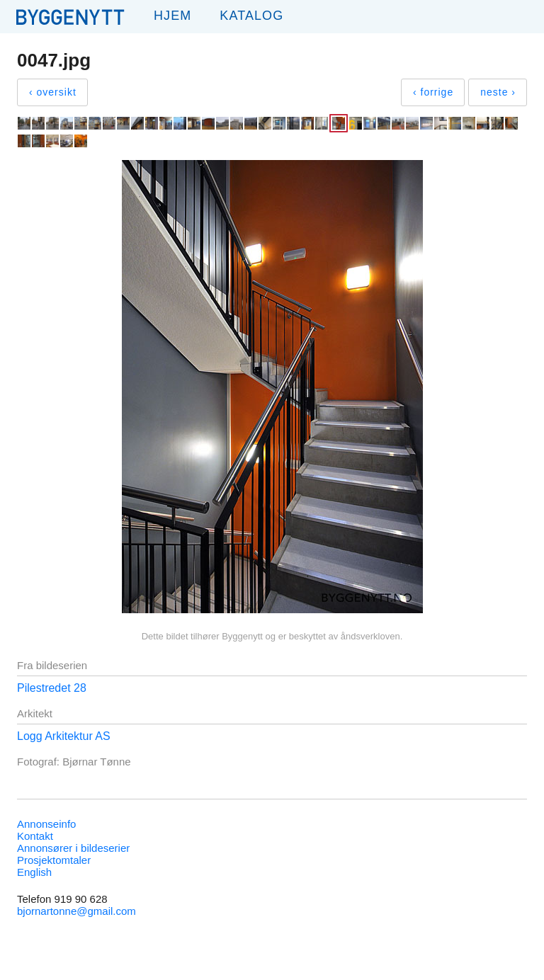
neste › (498, 92)
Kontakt (35, 836)
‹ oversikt (53, 92)
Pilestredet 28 (52, 688)
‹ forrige (433, 92)
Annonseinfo (46, 824)
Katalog (251, 16)
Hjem (172, 16)
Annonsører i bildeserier (73, 848)
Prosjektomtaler (54, 860)
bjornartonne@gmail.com (76, 911)
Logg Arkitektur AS (64, 736)
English (34, 872)
